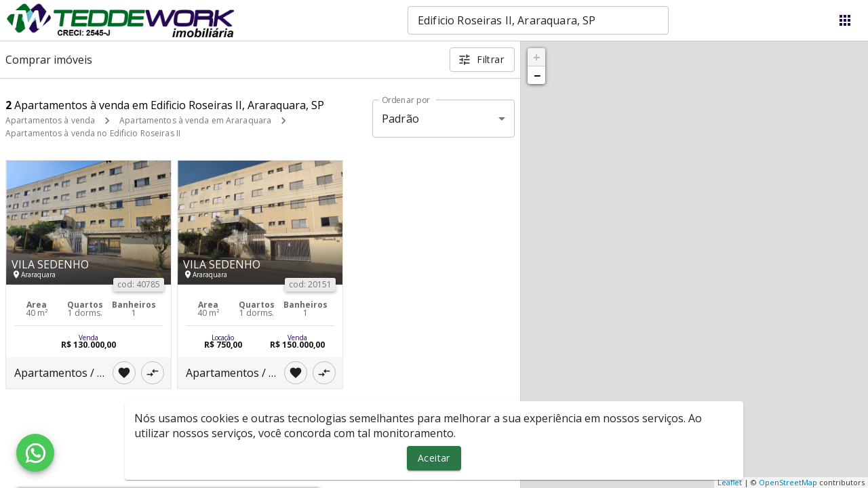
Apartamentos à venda (50, 120)
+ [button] (537, 57)
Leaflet (730, 482)
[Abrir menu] (845, 20)
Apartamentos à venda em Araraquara (195, 120)
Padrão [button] (400, 119)
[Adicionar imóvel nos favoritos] (124, 373)
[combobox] (538, 20)
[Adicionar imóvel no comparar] (153, 373)
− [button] (537, 75)
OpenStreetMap (788, 482)
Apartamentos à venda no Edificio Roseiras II (93, 133)
